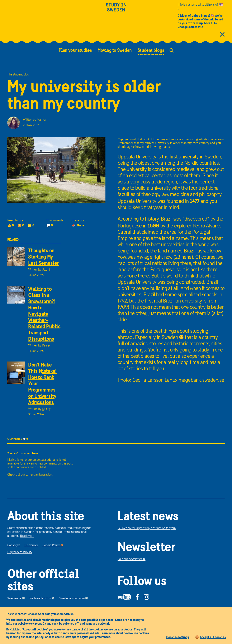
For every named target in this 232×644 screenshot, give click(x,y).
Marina (41, 120)
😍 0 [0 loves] (21, 225)
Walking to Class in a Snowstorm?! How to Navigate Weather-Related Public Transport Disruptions (44, 314)
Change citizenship (190, 27)
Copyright (14, 545)
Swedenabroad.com (73, 599)
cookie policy (34, 637)
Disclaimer (31, 545)
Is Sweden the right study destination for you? (147, 528)
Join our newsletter (132, 559)
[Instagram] (146, 597)
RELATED (13, 239)
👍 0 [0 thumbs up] (11, 225)
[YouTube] (124, 597)
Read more (27, 536)
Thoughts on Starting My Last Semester (43, 257)
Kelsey (46, 346)
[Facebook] (137, 597)
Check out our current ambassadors (30, 475)
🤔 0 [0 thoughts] (31, 225)
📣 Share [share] (78, 225)
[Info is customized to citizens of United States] (201, 7)
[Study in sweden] (116, 10)
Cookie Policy (53, 545)
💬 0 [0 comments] (50, 225)
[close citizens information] (222, 35)
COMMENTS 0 (18, 439)
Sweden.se (16, 599)
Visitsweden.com (42, 599)
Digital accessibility (20, 552)
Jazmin (47, 270)
